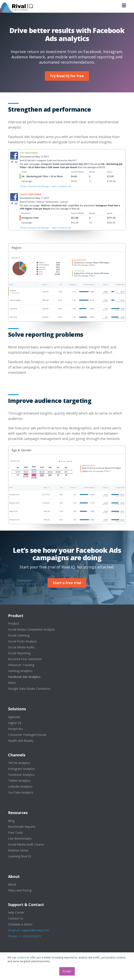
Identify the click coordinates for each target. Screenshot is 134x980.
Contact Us (16, 918)
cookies (21, 957)
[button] (124, 5)
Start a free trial (67, 583)
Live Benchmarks (20, 838)
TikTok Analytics (19, 763)
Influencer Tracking (21, 665)
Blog (11, 821)
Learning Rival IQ (20, 856)
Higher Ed (15, 723)
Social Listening (19, 635)
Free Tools (16, 833)
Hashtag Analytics (20, 671)
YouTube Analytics (21, 792)
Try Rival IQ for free (67, 76)
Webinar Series (18, 850)
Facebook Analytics (21, 775)
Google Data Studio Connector (29, 689)
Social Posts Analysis (22, 641)
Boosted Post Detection (25, 659)
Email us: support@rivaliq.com (29, 930)
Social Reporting (19, 653)
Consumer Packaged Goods (27, 735)
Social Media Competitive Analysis (31, 629)
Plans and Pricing (20, 890)
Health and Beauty (21, 741)
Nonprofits (16, 729)
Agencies (14, 717)
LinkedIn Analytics (20, 786)
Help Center (16, 912)
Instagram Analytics (22, 769)
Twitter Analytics (19, 781)
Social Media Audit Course (26, 844)
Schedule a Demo (20, 924)
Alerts (12, 683)
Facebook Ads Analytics (24, 677)
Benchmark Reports (22, 827)
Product (13, 623)
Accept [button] (67, 971)
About (12, 884)
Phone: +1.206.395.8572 (25, 936)
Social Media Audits (21, 647)
